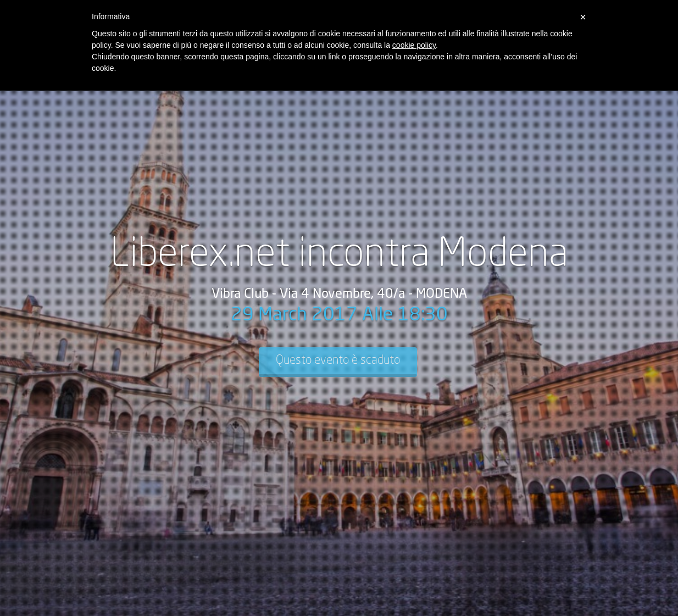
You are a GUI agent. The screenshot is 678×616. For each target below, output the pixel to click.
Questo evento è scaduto (338, 360)
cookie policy (414, 45)
